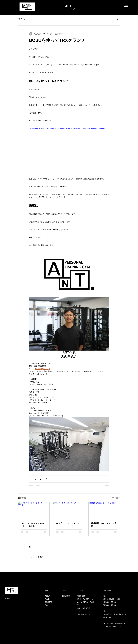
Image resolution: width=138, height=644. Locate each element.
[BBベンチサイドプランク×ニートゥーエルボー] (34, 511)
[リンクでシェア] (46, 479)
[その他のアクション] (108, 34)
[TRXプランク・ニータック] (69, 511)
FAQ (46, 605)
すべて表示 (116, 498)
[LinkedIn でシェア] (41, 479)
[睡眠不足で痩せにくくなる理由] (104, 511)
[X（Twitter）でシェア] (35, 479)
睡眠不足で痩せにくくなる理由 (104, 525)
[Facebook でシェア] (30, 479)
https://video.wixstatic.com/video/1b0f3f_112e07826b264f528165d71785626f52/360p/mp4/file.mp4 (67, 128)
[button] (126, 5)
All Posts (21, 19)
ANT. (69, 6)
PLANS (47, 599)
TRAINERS (48, 602)
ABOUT (47, 596)
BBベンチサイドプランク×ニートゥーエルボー (34, 525)
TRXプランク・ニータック (68, 523)
